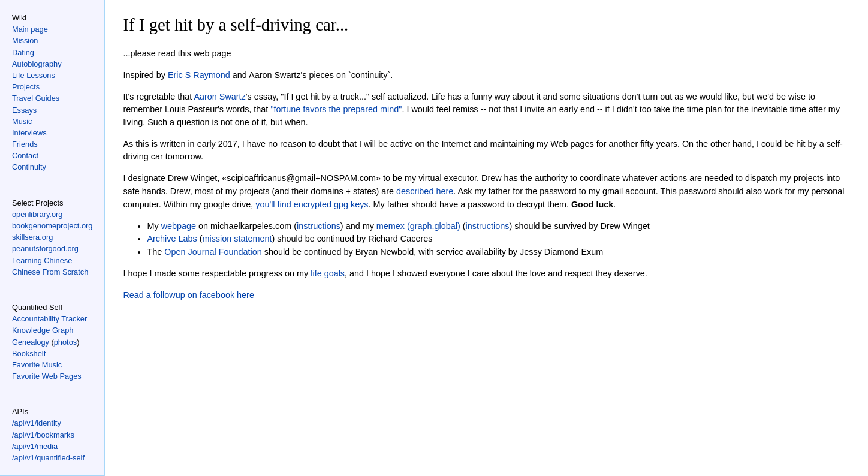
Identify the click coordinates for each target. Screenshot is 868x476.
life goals (328, 273)
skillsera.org (32, 237)
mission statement (237, 239)
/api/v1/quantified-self (48, 458)
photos (65, 342)
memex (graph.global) (418, 226)
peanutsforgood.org (45, 248)
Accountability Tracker (49, 319)
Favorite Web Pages (47, 376)
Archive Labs (172, 239)
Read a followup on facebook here (188, 295)
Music (22, 121)
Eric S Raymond (199, 75)
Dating (23, 52)
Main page (30, 29)
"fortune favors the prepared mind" (336, 109)
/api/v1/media (35, 446)
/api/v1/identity (37, 423)
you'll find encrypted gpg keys (312, 204)
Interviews (29, 133)
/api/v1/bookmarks (43, 435)
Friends (25, 144)
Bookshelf (29, 353)
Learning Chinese (42, 260)
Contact (25, 156)
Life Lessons (34, 75)
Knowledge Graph (43, 330)
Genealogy (31, 342)
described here (425, 191)
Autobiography (37, 64)
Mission (25, 40)
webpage (179, 226)
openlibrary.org (37, 214)
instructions (319, 226)
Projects (26, 87)
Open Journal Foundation (213, 252)
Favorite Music (37, 365)
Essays (24, 110)
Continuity (29, 167)
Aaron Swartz (219, 97)
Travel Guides (36, 98)
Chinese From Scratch (50, 272)
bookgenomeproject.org (52, 226)
